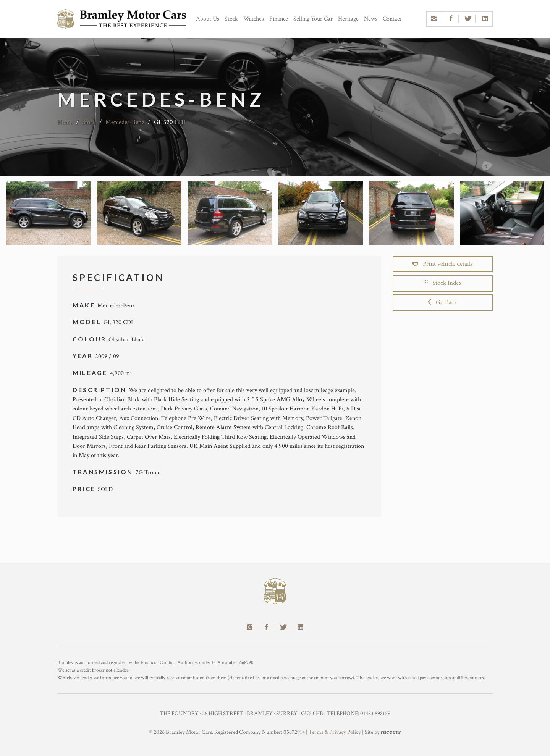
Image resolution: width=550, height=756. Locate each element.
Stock (231, 19)
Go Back (442, 302)
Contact (392, 19)
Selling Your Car (313, 19)
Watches (254, 19)
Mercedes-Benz (125, 122)
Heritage (348, 19)
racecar (391, 732)
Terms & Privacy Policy (335, 732)
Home (65, 122)
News (371, 19)
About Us (208, 19)
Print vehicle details (443, 264)
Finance (279, 19)
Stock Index (443, 283)
